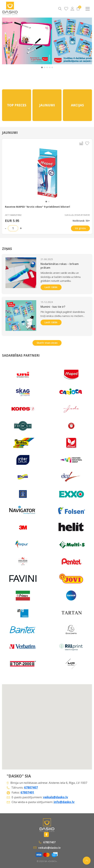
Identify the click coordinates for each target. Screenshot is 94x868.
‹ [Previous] (7, 41)
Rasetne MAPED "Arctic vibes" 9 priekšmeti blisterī (37, 207)
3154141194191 (82, 215)
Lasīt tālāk (51, 287)
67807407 (31, 787)
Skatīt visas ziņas (47, 343)
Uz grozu (80, 228)
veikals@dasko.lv (56, 797)
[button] (42, 67)
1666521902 (15, 215)
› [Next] (86, 41)
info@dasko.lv (64, 802)
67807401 (27, 792)
